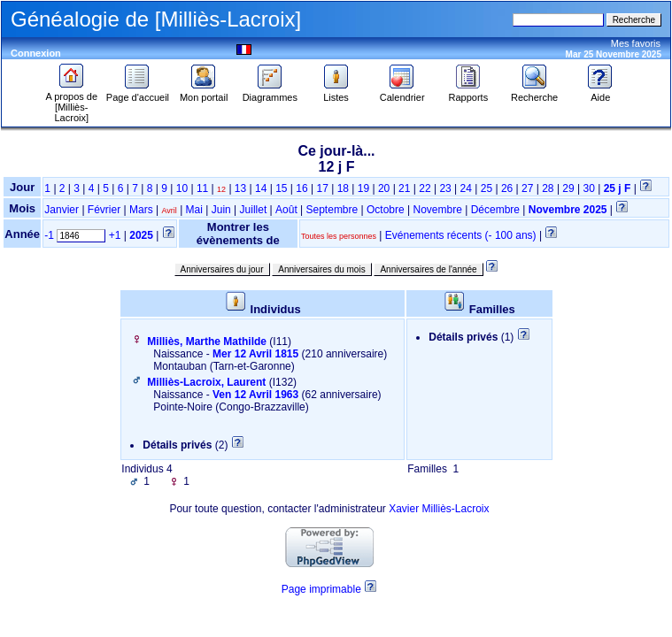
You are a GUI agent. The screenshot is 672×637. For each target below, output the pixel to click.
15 (281, 188)
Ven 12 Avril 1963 (255, 395)
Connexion (36, 53)
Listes (336, 93)
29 (568, 188)
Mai (194, 210)
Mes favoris (636, 43)
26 (507, 188)
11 (202, 188)
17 (322, 188)
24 (466, 188)
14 (261, 188)
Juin (221, 210)
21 (404, 188)
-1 (49, 235)
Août (286, 210)
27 (527, 188)
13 (240, 188)
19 (363, 188)
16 (301, 188)
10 (182, 188)
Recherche (534, 93)
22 (425, 188)
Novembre (438, 210)
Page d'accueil (138, 93)
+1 (115, 235)
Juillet (254, 210)
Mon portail (204, 93)
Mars (141, 210)
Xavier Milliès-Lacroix (439, 509)
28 (548, 188)
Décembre (495, 210)
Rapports (469, 93)
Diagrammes (270, 93)
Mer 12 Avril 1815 (255, 354)
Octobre (386, 210)
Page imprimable (321, 589)
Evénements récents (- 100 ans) (461, 235)
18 (343, 188)
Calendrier (402, 93)
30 (589, 188)
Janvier (62, 210)
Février (104, 210)
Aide (600, 93)
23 (445, 188)
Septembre (332, 210)
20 (384, 188)
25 (487, 188)
